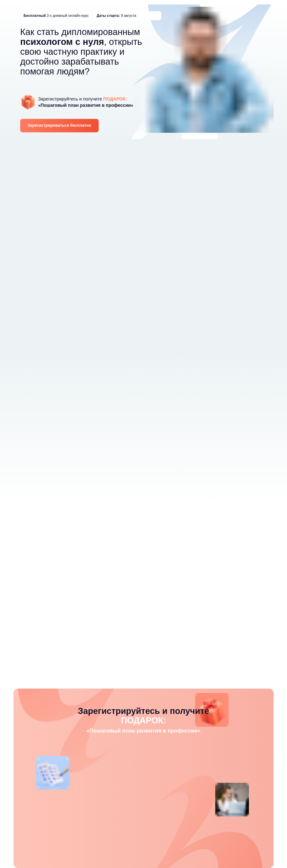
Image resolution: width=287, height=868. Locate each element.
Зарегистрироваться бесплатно (59, 125)
